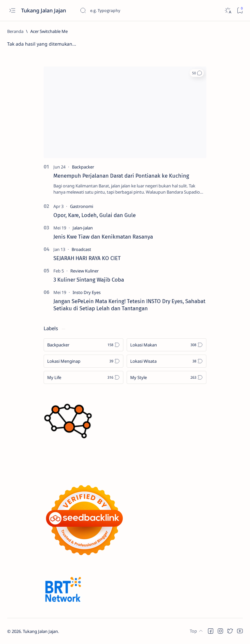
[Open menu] (12, 11)
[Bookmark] (240, 11)
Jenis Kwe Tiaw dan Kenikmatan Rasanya (103, 237)
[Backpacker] (83, 167)
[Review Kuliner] (84, 271)
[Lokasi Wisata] (167, 361)
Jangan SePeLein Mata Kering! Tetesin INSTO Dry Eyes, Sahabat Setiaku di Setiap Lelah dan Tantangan (129, 305)
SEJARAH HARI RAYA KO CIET (87, 258)
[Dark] (228, 11)
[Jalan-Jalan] (83, 228)
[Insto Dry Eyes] (87, 292)
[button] (197, 73)
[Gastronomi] (82, 206)
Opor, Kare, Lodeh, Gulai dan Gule (95, 215)
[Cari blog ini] (129, 10)
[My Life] (83, 377)
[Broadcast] (81, 249)
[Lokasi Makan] (167, 345)
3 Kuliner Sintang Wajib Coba (89, 280)
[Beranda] (15, 31)
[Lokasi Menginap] (83, 361)
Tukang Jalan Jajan (44, 10)
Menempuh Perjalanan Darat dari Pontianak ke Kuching (121, 176)
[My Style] (167, 377)
